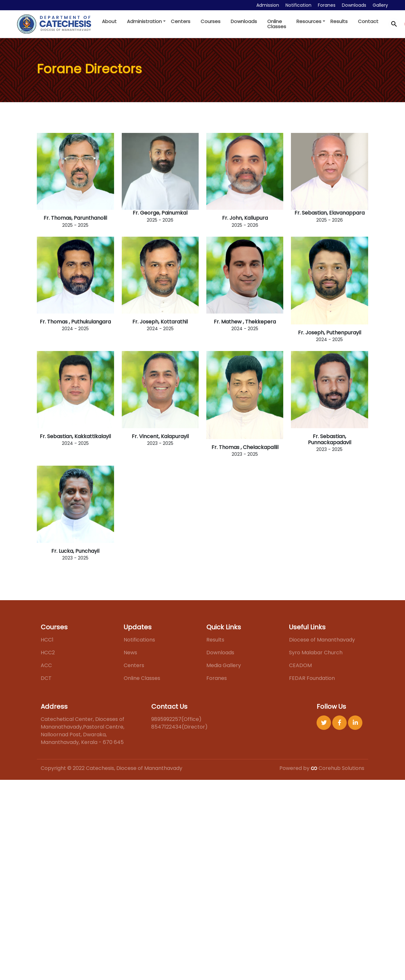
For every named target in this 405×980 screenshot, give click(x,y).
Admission (268, 5)
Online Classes (277, 24)
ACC (46, 665)
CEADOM (300, 665)
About (109, 21)
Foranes (327, 5)
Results (339, 21)
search (394, 24)
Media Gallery (224, 665)
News (130, 653)
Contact (368, 21)
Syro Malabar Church (316, 653)
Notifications (139, 640)
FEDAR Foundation (312, 678)
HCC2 (48, 653)
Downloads (354, 5)
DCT (46, 678)
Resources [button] (309, 21)
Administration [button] (144, 21)
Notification (298, 5)
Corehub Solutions (338, 768)
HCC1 (47, 640)
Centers (181, 21)
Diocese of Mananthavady (322, 640)
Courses (211, 21)
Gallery (380, 5)
